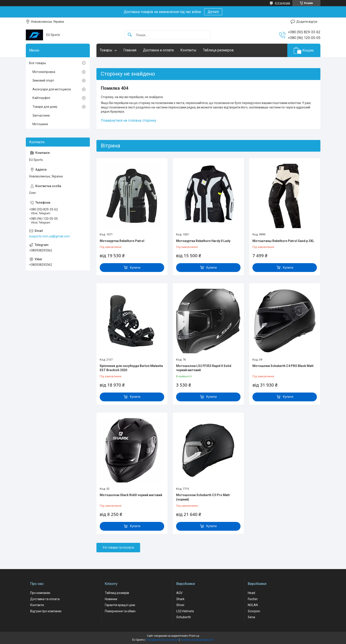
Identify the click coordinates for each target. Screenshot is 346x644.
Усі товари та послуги (118, 547)
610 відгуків (283, 3)
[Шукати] (130, 35)
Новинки (111, 599)
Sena (251, 617)
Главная (130, 50)
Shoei (180, 605)
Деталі (213, 12)
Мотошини (40, 124)
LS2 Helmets (185, 611)
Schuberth (184, 617)
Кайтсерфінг (41, 98)
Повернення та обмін (120, 611)
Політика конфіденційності (197, 640)
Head (251, 593)
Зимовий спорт (43, 80)
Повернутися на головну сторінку (129, 120)
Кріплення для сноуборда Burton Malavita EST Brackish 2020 (131, 368)
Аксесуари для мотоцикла (52, 89)
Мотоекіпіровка (44, 72)
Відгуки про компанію (46, 611)
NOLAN (253, 605)
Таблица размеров (218, 50)
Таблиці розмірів (117, 593)
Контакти (37, 605)
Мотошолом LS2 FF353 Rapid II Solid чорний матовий (204, 368)
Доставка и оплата (158, 50)
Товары (106, 50)
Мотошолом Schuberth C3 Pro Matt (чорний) (203, 497)
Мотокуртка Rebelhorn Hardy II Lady (203, 241)
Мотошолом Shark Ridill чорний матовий (131, 495)
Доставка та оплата (45, 599)
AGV (179, 593)
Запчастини (41, 115)
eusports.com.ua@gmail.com (50, 236)
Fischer (253, 599)
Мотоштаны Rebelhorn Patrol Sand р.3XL (283, 241)
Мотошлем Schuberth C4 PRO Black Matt (283, 366)
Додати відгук (307, 22)
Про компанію (40, 593)
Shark (180, 599)
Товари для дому (45, 107)
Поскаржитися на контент (162, 640)
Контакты (188, 50)
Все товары (38, 63)
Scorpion (254, 611)
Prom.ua (194, 636)
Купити (135, 268)
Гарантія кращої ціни (120, 605)
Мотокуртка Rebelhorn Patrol (122, 241)
